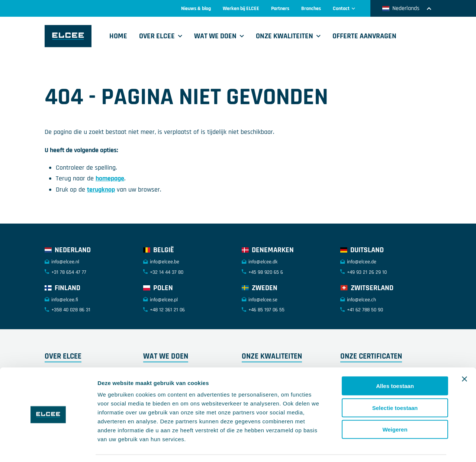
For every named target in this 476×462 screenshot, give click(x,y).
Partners (280, 9)
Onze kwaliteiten (284, 36)
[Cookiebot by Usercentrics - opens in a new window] (48, 447)
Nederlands (407, 8)
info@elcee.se (263, 300)
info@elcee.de (362, 262)
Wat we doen (215, 36)
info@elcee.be (165, 262)
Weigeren (395, 408)
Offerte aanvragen (364, 36)
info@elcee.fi (65, 300)
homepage (110, 178)
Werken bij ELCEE (241, 9)
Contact (344, 9)
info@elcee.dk (263, 262)
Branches (311, 9)
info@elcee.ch (361, 300)
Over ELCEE (157, 36)
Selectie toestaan (395, 386)
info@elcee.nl (65, 262)
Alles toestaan (395, 364)
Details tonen (402, 447)
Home (118, 36)
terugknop (101, 190)
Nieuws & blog (196, 9)
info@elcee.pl (164, 300)
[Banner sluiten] (464, 357)
